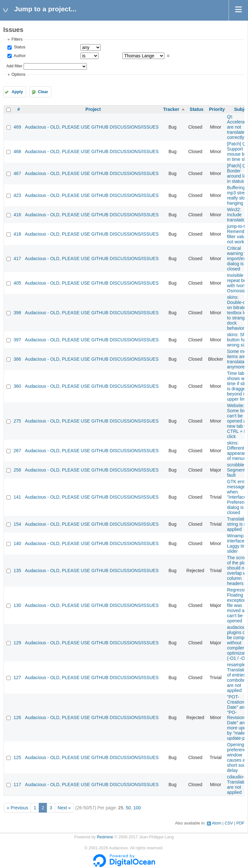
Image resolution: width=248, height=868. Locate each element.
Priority (217, 109)
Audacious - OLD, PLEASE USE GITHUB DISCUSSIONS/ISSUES (92, 127)
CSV (229, 823)
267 (17, 451)
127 (17, 678)
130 (17, 605)
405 (17, 283)
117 (17, 785)
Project (93, 109)
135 (17, 571)
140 (17, 543)
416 (17, 215)
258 (17, 470)
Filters (17, 39)
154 (17, 524)
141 (17, 497)
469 (17, 127)
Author (19, 56)
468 (17, 151)
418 (17, 234)
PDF (240, 823)
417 (17, 258)
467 (17, 173)
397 (17, 340)
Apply (17, 92)
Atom (217, 823)
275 (17, 421)
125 (17, 757)
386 (17, 359)
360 (17, 386)
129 (17, 643)
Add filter (14, 66)
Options (18, 74)
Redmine (105, 837)
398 (17, 313)
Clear (43, 92)
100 (137, 808)
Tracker (171, 109)
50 (128, 808)
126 (17, 717)
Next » (64, 808)
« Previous (17, 808)
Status (19, 47)
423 (17, 195)
